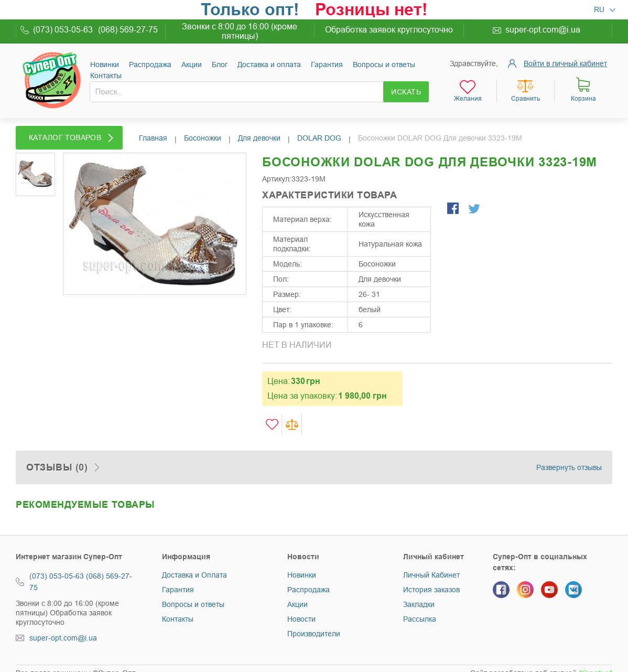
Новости (301, 619)
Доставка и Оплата (194, 575)
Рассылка (420, 619)
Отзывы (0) (57, 467)
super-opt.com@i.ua (543, 30)
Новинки (105, 65)
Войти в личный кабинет (565, 63)
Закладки (419, 604)
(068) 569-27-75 (128, 30)
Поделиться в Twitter (475, 209)
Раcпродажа (150, 65)
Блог (220, 65)
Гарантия (327, 65)
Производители (314, 634)
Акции (192, 65)
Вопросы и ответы (384, 65)
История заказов (431, 590)
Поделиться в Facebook (454, 209)
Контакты (106, 76)
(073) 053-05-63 (63, 30)
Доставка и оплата (269, 65)
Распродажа (308, 590)
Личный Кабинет (431, 575)
